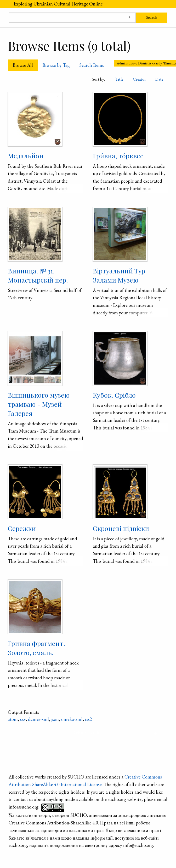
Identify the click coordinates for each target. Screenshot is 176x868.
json (55, 719)
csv (23, 719)
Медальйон (26, 156)
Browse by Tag (56, 65)
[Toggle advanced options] (130, 18)
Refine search (86, 732)
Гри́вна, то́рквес (118, 156)
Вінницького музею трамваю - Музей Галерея (39, 404)
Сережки (22, 528)
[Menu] (4, 4)
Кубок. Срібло (114, 395)
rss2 (89, 719)
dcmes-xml (38, 719)
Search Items (92, 65)
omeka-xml (72, 719)
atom (13, 719)
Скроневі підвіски (121, 528)
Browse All (23, 65)
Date (159, 79)
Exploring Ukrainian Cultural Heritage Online (58, 4)
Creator (139, 79)
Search (152, 17)
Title (119, 79)
